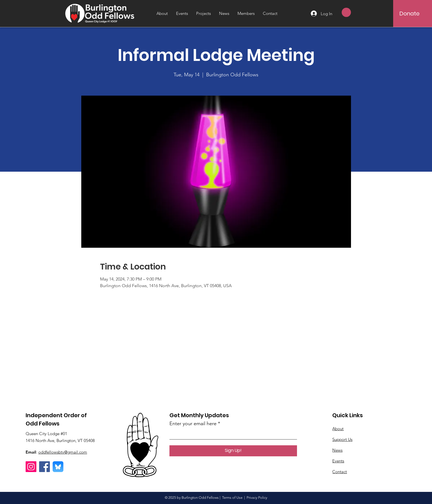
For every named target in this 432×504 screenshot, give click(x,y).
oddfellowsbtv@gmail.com (63, 452)
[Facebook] (44, 467)
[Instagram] (31, 467)
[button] (346, 12)
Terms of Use (232, 498)
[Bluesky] (58, 467)
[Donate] (410, 14)
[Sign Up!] (233, 451)
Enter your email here (193, 424)
